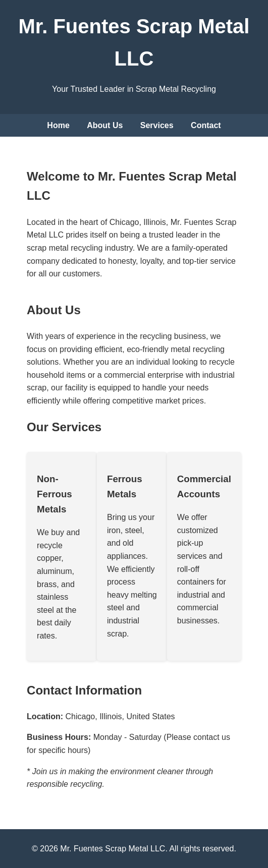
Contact (206, 125)
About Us (105, 125)
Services (157, 125)
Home (58, 125)
